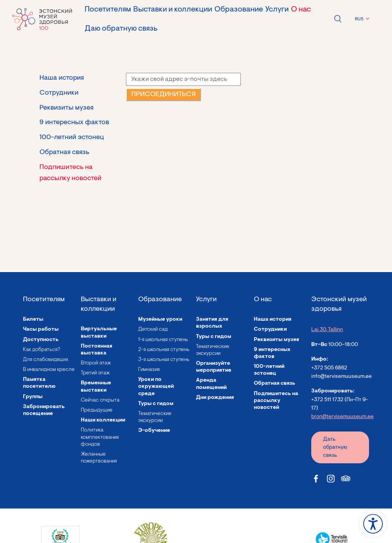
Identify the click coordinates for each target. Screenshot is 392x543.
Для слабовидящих (46, 360)
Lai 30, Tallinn (327, 330)
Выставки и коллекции (173, 10)
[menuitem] (361, 19)
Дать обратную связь (335, 448)
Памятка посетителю (39, 383)
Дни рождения (215, 398)
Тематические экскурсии (155, 417)
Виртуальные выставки (99, 333)
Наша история (62, 78)
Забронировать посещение (44, 410)
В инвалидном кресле (49, 370)
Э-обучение (154, 431)
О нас (301, 10)
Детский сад (153, 330)
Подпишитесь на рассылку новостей (70, 173)
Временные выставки (96, 387)
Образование (239, 10)
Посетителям (108, 10)
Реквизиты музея (66, 108)
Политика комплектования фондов (100, 437)
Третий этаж (95, 373)
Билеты (33, 320)
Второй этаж (96, 363)
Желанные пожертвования (99, 458)
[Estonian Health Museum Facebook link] (316, 479)
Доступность (41, 340)
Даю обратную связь (121, 29)
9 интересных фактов (74, 123)
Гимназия (149, 370)
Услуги (277, 10)
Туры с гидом (156, 404)
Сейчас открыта (100, 400)
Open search (338, 19)
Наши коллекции (103, 420)
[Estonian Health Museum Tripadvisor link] (346, 479)
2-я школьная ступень (164, 350)
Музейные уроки (160, 320)
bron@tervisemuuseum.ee (342, 417)
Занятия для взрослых (212, 323)
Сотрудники (59, 93)
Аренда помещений (211, 384)
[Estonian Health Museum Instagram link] (331, 479)
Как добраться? (42, 350)
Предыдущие (97, 410)
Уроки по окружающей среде (156, 387)
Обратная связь (64, 153)
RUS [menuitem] (359, 19)
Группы (33, 397)
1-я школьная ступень (163, 340)
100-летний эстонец (72, 138)
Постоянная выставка (96, 350)
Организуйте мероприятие (214, 367)
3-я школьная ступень (164, 360)
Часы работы (41, 330)
